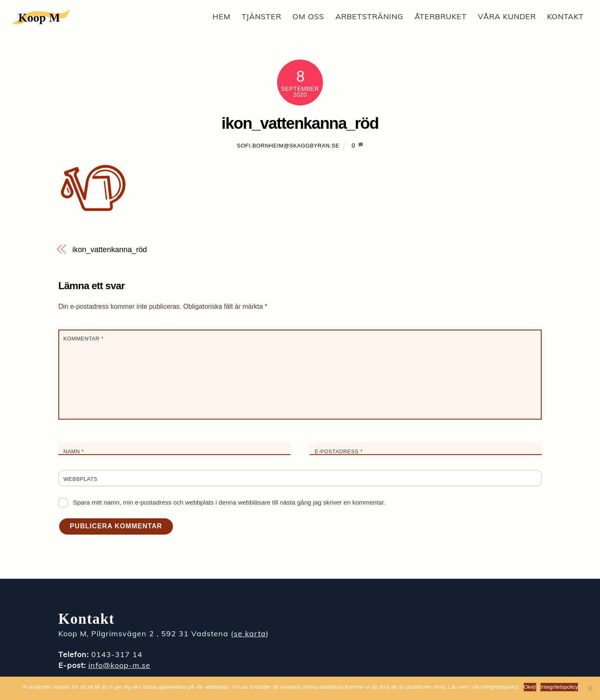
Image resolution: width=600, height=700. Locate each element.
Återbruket (441, 16)
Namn (74, 451)
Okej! (530, 687)
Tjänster (261, 16)
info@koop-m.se (119, 665)
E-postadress (339, 451)
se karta (250, 634)
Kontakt (565, 16)
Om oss (308, 16)
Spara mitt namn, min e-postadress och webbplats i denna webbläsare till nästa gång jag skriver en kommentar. (229, 502)
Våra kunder (507, 16)
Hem (221, 16)
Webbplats (80, 479)
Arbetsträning (369, 16)
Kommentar (83, 339)
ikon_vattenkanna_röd (300, 123)
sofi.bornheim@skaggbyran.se (288, 146)
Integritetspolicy (559, 687)
